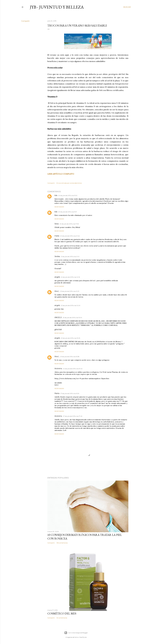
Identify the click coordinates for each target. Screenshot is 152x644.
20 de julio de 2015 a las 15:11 (67, 212)
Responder (59, 207)
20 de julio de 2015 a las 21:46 (70, 236)
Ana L (57, 291)
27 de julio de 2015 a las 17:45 (73, 416)
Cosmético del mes (62, 613)
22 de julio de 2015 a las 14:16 (70, 277)
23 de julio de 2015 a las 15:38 (70, 357)
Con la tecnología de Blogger (76, 633)
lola (56, 195)
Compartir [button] (25, 21)
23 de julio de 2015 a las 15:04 (72, 318)
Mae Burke (83, 637)
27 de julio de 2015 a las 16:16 (70, 393)
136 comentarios (62, 543)
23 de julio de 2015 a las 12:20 (71, 305)
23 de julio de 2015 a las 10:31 (70, 291)
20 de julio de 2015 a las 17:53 (69, 224)
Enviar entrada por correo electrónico (69, 183)
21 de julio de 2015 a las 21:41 (70, 256)
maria (57, 236)
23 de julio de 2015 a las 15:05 (70, 338)
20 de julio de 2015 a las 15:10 (68, 195)
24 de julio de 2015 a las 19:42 (73, 369)
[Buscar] (127, 7)
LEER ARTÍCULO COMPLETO (61, 174)
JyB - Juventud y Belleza (57, 7)
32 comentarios (62, 618)
